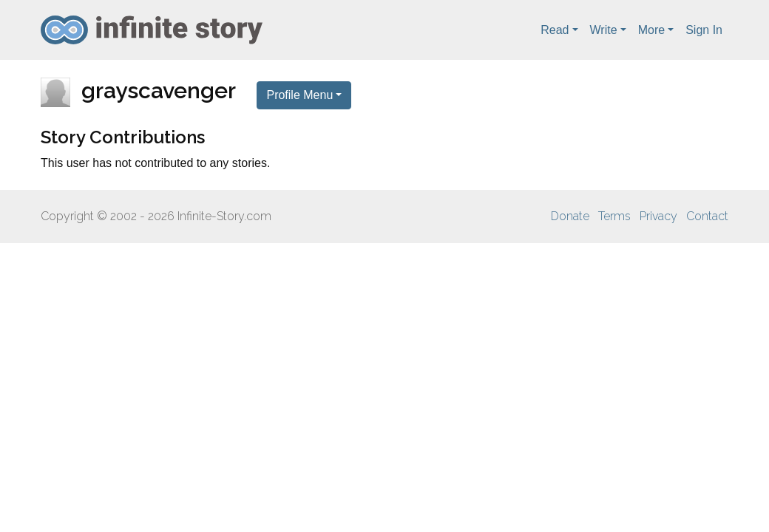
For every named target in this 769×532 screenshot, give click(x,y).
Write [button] (604, 30)
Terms (614, 216)
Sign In (704, 30)
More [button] (651, 30)
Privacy (658, 216)
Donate (570, 216)
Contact (707, 216)
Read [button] (555, 30)
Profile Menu (299, 95)
